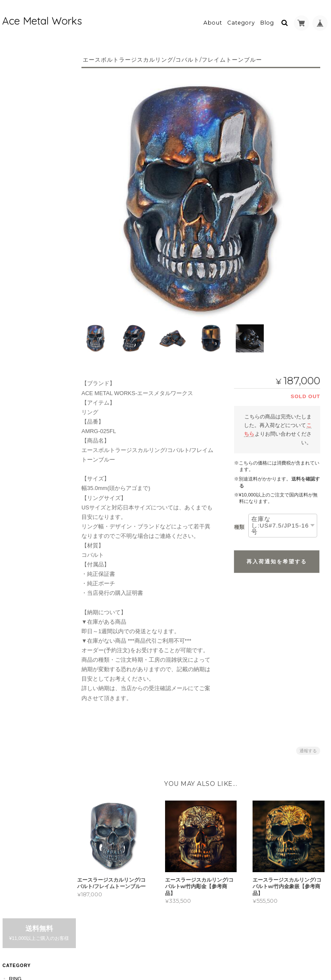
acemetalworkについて (34, 647)
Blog (267, 20)
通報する (308, 746)
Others (19, 546)
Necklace (22, 341)
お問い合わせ (25, 693)
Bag (14, 529)
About (213, 20)
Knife (16, 478)
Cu (17, 143)
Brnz (20, 172)
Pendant (21, 218)
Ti (16, 187)
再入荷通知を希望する (277, 556)
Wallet (19, 427)
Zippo (16, 444)
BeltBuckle (25, 461)
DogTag (19, 324)
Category (241, 20)
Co (17, 202)
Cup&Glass (24, 495)
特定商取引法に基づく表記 (33, 672)
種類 (239, 522)
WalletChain (27, 410)
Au (17, 157)
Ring (15, 112)
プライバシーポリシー (234, 939)
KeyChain (22, 393)
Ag (17, 127)
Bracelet (22, 375)
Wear (16, 512)
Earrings (22, 358)
